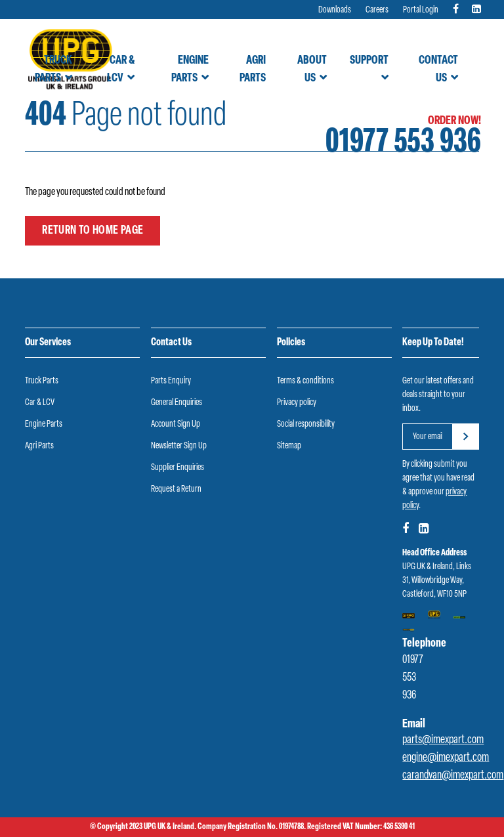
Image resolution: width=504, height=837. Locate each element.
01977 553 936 (403, 143)
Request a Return (176, 489)
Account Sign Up (176, 424)
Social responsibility (306, 424)
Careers (377, 10)
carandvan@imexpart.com (453, 776)
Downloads (335, 10)
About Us (312, 70)
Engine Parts (190, 70)
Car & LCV (121, 70)
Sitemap (289, 446)
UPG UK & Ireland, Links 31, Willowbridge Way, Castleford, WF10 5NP (437, 581)
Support (369, 61)
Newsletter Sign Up (179, 446)
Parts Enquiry (171, 381)
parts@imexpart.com (443, 740)
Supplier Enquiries (178, 468)
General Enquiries (177, 403)
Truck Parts (53, 70)
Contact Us (438, 70)
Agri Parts (253, 70)
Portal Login (421, 10)
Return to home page (93, 231)
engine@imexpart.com (446, 758)
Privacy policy (297, 403)
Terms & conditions (305, 381)
